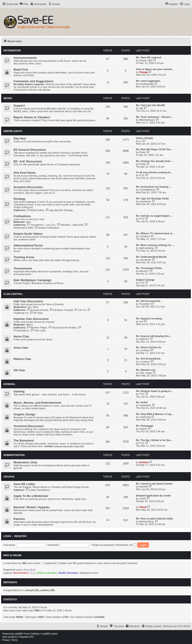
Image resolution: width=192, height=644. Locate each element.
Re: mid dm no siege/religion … (154, 216)
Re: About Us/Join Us (149, 347)
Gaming (19, 391)
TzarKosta (145, 417)
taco (28, 222)
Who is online (12, 555)
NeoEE (8, 98)
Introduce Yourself (61, 310)
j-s (141, 141)
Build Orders (35, 210)
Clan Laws (38, 330)
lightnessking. (147, 248)
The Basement (24, 440)
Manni (29, 325)
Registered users (89, 573)
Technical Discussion (29, 426)
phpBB (18, 634)
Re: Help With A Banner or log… (155, 414)
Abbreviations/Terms (28, 245)
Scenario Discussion (28, 187)
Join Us (80, 310)
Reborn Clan (22, 359)
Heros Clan (21, 336)
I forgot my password (103, 545)
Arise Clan (21, 348)
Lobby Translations (38, 490)
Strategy (19, 199)
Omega (143, 72)
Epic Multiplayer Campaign (33, 280)
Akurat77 (144, 271)
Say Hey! (20, 138)
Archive (9, 477)
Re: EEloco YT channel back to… (155, 233)
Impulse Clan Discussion (31, 319)
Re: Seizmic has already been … (155, 161)
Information (12, 50)
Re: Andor (142, 402)
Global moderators (47, 573)
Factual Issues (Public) (63, 328)
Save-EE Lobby (24, 484)
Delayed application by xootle (153, 496)
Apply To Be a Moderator (31, 496)
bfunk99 (144, 487)
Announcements (25, 58)
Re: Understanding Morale (151, 257)
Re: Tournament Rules (149, 268)
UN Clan (19, 370)
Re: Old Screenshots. (148, 301)
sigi (141, 108)
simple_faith (146, 60)
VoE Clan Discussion (28, 301)
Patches (19, 519)
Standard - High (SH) (70, 225)
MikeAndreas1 (147, 120)
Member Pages (37, 328)
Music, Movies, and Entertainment (37, 403)
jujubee (143, 429)
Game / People (145, 138)
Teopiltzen (145, 304)
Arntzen (144, 462)
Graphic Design (24, 414)
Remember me (126, 545)
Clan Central (13, 294)
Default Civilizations (47, 228)
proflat (11, 637)
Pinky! (143, 152)
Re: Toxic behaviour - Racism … (155, 117)
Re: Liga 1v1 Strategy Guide (152, 198)
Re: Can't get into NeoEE (150, 105)
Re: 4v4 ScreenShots (148, 359)
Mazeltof (24, 637)
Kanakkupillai (147, 84)
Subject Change (145, 280)
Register (20, 536)
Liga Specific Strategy (59, 210)
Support (19, 106)
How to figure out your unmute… (155, 69)
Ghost (143, 507)
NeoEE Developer (68, 573)
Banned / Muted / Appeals (32, 507)
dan (29, 307)
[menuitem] (24, 4)
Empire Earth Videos (28, 234)
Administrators (21, 573)
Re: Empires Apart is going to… (155, 391)
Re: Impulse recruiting (149, 319)
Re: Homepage (145, 426)
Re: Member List (146, 370)
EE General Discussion (30, 150)
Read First (21, 69)
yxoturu (45, 590)
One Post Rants (25, 173)
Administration (14, 455)
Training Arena (24, 257)
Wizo (36, 307)
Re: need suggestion (148, 81)
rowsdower (145, 201)
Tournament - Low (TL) (41, 225)
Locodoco (145, 236)
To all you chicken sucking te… (154, 172)
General (9, 384)
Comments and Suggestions (34, 81)
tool (141, 321)
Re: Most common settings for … (155, 245)
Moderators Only (25, 462)
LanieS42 (99, 617)
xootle (143, 498)
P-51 (142, 175)
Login (7, 536)
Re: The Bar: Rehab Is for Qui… (154, 440)
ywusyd (29, 590)
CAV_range (146, 373)
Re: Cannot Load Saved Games (154, 484)
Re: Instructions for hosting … (154, 187)
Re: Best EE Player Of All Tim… (154, 149)
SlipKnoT (144, 339)
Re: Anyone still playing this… (154, 336)
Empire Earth (13, 131)
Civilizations (22, 216)
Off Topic (36, 313)
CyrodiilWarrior (147, 190)
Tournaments (23, 268)
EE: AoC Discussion (28, 161)
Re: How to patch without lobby (154, 519)
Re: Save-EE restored (149, 57)
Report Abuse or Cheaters (32, 117)
